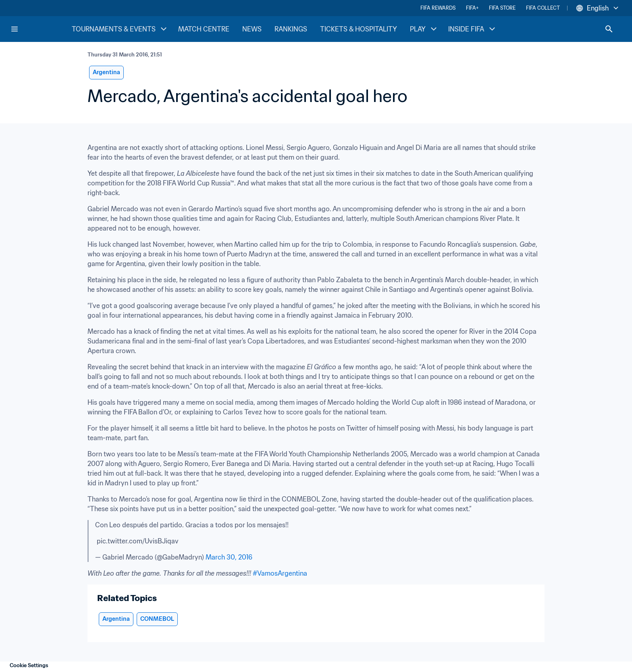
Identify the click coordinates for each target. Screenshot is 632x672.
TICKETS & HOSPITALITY (359, 29)
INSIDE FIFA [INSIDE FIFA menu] (473, 29)
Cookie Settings (29, 665)
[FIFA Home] (41, 29)
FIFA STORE (502, 8)
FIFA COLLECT (543, 8)
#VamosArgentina (280, 573)
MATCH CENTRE (204, 29)
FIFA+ (472, 8)
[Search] (609, 29)
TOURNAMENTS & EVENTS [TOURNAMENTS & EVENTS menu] (120, 29)
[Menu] (15, 29)
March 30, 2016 (229, 557)
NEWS (252, 29)
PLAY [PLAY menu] (424, 29)
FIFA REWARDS (438, 8)
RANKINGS (291, 29)
